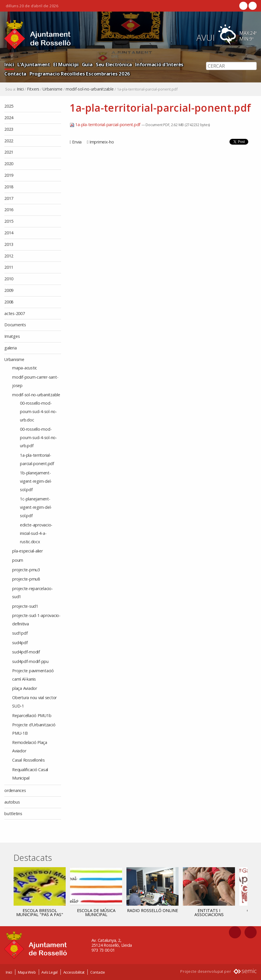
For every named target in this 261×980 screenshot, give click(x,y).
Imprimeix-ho (102, 142)
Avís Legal (49, 972)
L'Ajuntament (34, 64)
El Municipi (66, 64)
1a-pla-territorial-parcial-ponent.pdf (106, 125)
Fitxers (33, 89)
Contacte (98, 972)
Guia (87, 64)
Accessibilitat (74, 972)
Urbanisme (53, 89)
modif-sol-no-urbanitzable (90, 89)
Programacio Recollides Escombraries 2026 (80, 74)
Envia (77, 142)
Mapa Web (27, 972)
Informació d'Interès (159, 64)
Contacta (15, 74)
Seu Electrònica (114, 64)
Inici (9, 64)
